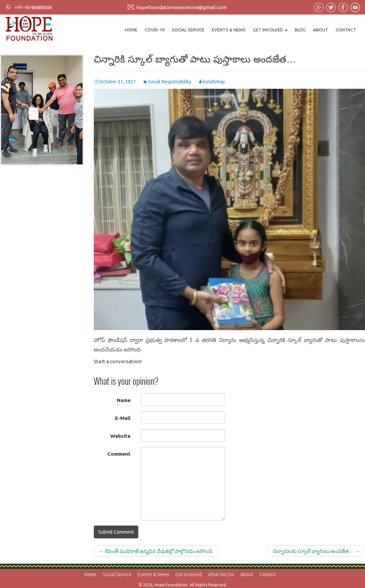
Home (131, 30)
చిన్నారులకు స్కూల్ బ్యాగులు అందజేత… (316, 551)
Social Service (188, 30)
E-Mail (123, 418)
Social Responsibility (170, 82)
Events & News (229, 30)
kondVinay (214, 82)
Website (120, 436)
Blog (300, 30)
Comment (119, 454)
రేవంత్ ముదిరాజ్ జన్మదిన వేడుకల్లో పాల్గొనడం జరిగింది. (156, 551)
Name (124, 400)
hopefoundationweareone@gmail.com (181, 7)
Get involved (270, 30)
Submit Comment (116, 532)
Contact (346, 30)
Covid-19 (155, 30)
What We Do (221, 574)
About (321, 30)
